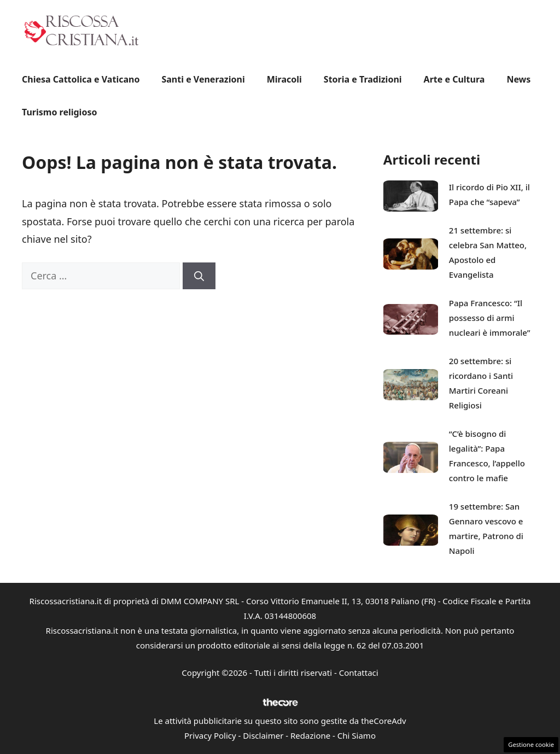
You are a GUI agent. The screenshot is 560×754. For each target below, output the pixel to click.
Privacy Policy (210, 735)
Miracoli (284, 79)
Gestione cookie (531, 744)
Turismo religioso (59, 112)
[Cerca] (199, 276)
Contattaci (359, 673)
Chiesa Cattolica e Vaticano (81, 79)
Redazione (310, 735)
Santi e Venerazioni (203, 79)
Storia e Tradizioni (363, 79)
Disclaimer (263, 735)
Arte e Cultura (454, 79)
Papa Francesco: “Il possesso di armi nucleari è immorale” (490, 318)
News (518, 79)
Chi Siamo (357, 735)
